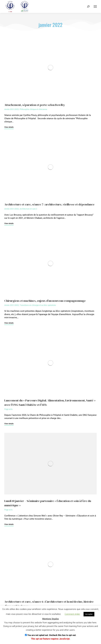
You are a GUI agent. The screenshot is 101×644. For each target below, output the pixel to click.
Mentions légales (51, 619)
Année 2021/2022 (12, 109)
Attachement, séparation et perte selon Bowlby (35, 105)
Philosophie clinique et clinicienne (33, 109)
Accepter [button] (89, 614)
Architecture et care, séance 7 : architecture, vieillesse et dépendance (49, 204)
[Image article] (50, 67)
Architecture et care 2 (28, 209)
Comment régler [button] (72, 614)
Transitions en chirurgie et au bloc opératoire (38, 305)
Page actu (8, 409)
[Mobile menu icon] (95, 7)
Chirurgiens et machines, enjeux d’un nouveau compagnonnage (45, 301)
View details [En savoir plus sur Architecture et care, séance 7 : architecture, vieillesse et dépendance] (9, 224)
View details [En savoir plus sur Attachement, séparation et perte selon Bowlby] (9, 127)
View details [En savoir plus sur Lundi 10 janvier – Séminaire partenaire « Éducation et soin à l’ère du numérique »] (9, 524)
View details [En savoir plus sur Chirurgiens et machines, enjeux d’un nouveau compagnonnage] (9, 323)
